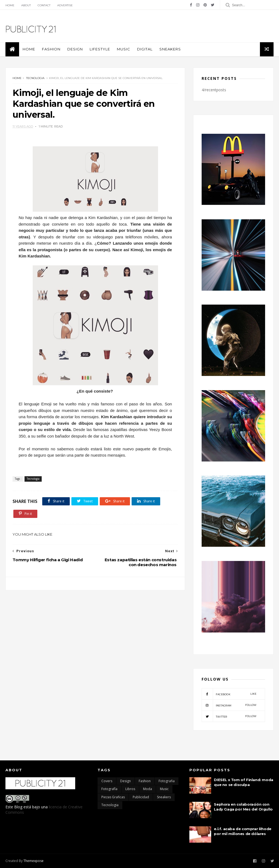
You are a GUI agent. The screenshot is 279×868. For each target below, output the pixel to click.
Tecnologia (35, 78)
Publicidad (141, 797)
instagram (229, 705)
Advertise (65, 5)
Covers (107, 781)
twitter (229, 716)
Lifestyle (100, 49)
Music (124, 49)
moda (148, 789)
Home (10, 5)
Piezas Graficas (113, 797)
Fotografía (109, 789)
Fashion (51, 49)
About (26, 5)
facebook (229, 694)
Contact (44, 5)
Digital (145, 49)
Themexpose (34, 861)
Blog (18, 807)
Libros (130, 789)
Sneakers (170, 49)
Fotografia (167, 781)
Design (75, 49)
